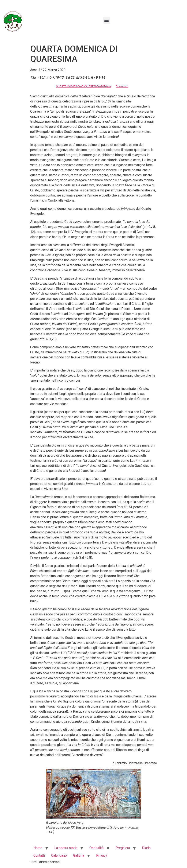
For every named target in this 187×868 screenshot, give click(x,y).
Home (38, 848)
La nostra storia (66, 848)
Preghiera (123, 848)
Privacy (102, 855)
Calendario (59, 855)
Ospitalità (96, 848)
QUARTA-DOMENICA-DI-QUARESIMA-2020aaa (84, 86)
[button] (107, 20)
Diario (146, 848)
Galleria (79, 855)
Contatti (39, 855)
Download (122, 86)
